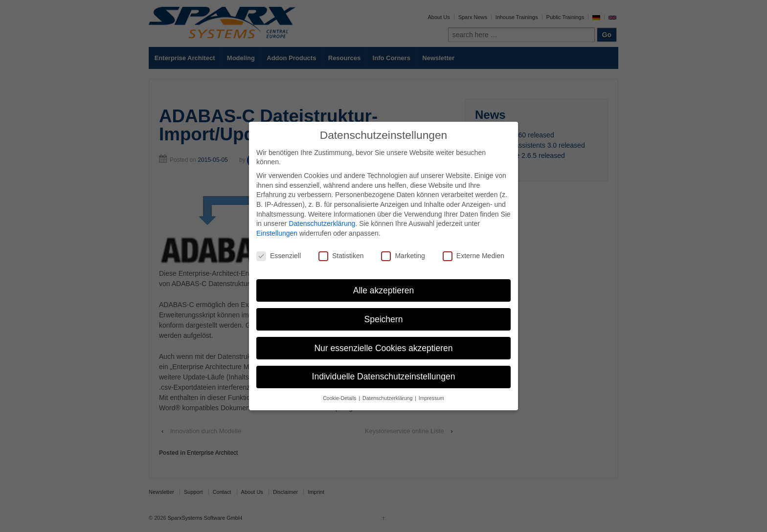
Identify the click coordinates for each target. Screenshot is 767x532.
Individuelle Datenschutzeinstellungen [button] (384, 377)
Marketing (403, 256)
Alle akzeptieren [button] (384, 290)
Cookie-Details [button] (340, 398)
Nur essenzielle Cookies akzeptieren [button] (383, 348)
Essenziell (279, 256)
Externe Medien (474, 256)
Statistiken (341, 256)
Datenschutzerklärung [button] (388, 398)
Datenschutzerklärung (322, 223)
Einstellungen (277, 233)
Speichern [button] (384, 319)
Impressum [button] (431, 398)
